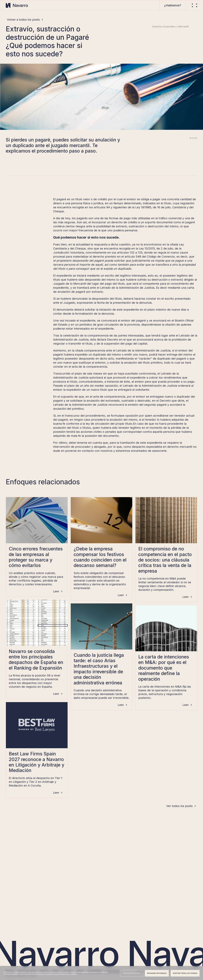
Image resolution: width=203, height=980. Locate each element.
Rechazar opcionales (157, 973)
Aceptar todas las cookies (185, 973)
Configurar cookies (132, 973)
